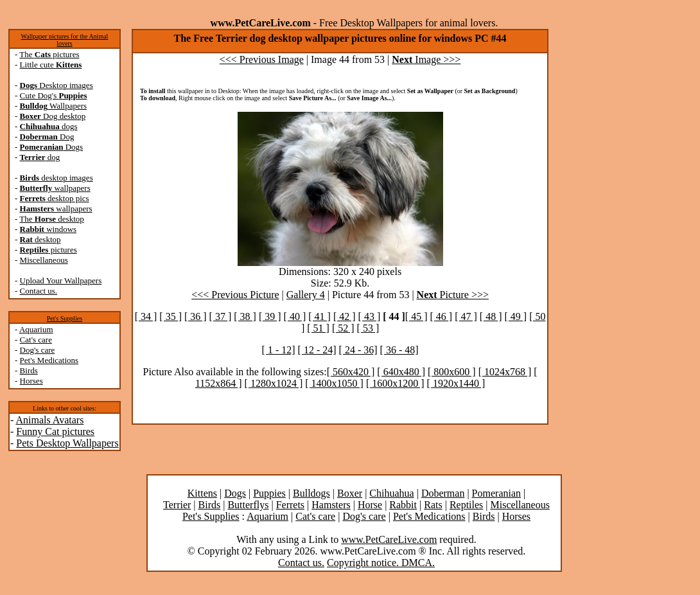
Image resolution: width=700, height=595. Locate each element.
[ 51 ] (318, 328)
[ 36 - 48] (399, 350)
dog (40, 157)
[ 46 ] (442, 316)
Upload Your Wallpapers (61, 280)
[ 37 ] (221, 316)
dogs (49, 126)
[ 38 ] (245, 316)
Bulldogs (311, 493)
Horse (370, 505)
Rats (433, 505)
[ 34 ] (146, 316)
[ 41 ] (319, 316)
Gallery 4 (306, 295)
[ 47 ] (466, 316)
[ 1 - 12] (279, 350)
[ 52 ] (343, 328)
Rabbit (403, 505)
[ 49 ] (515, 316)
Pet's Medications (49, 360)
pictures (48, 250)
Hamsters (331, 505)
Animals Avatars (49, 420)
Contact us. (39, 291)
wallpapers (55, 188)
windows (48, 229)
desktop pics (55, 198)
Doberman (443, 493)
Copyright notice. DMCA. (381, 563)
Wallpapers (54, 106)
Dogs (52, 147)
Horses (31, 381)
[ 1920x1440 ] (456, 383)
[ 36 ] (196, 316)
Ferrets (290, 505)
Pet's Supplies (65, 318)
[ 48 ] (491, 316)
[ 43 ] (370, 316)
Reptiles (466, 505)
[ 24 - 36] (358, 350)
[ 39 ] (270, 316)
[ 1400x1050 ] (334, 383)
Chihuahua (391, 493)
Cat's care (36, 340)
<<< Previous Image (262, 59)
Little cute (51, 65)
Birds (29, 370)
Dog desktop (53, 116)
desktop (40, 239)
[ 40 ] (295, 316)
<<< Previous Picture (235, 295)
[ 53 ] (368, 328)
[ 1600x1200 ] (395, 383)
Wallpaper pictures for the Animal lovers (65, 40)
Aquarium (36, 329)
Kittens (202, 493)
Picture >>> (453, 295)
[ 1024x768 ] (505, 372)
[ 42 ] (345, 316)
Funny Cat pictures (55, 431)
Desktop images (57, 85)
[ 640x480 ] (401, 372)
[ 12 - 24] (317, 350)
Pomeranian (496, 493)
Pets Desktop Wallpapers (67, 443)
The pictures (49, 54)
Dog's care (38, 350)
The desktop (51, 219)
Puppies (269, 493)
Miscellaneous (44, 260)
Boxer (350, 493)
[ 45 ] (416, 316)
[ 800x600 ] (452, 372)
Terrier (177, 505)
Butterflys (248, 505)
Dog (47, 137)
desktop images (57, 178)
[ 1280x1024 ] (274, 383)
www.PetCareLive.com (389, 539)
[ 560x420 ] (351, 372)
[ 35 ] (171, 316)
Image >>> (426, 59)
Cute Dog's (54, 95)
